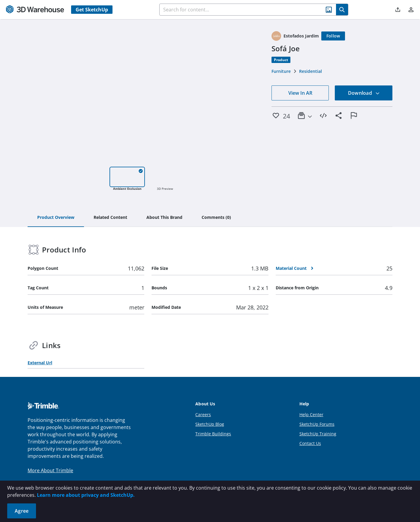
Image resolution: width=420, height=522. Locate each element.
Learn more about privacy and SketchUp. (86, 495)
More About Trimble (50, 470)
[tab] (56, 218)
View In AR (300, 93)
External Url (40, 363)
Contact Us (310, 443)
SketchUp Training (318, 434)
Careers (203, 415)
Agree (22, 511)
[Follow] (333, 36)
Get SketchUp (92, 10)
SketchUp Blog (210, 424)
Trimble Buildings (213, 434)
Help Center (311, 415)
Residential (310, 71)
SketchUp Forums (317, 424)
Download (364, 93)
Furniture (281, 71)
